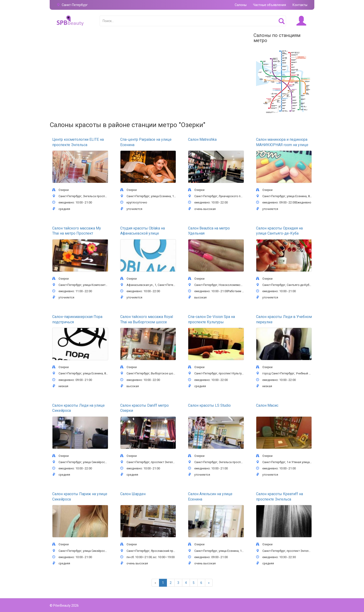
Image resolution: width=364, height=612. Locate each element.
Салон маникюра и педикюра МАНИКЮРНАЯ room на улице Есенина (282, 145)
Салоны (241, 5)
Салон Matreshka (202, 139)
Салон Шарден (133, 494)
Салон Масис (267, 405)
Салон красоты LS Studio (209, 405)
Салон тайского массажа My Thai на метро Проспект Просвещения (77, 233)
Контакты (300, 5)
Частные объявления (270, 5)
